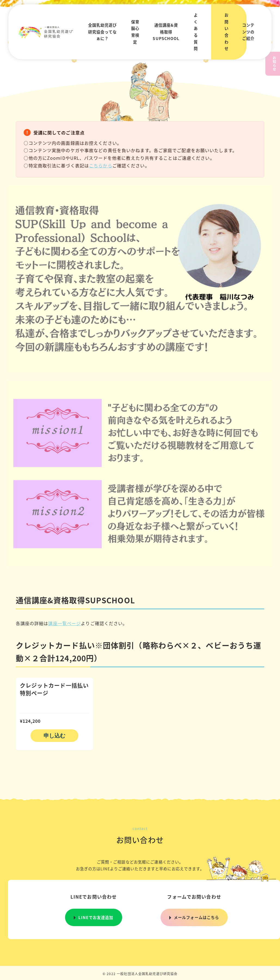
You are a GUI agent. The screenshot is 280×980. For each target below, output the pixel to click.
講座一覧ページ (64, 623)
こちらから (101, 165)
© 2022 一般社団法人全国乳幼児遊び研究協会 (140, 974)
